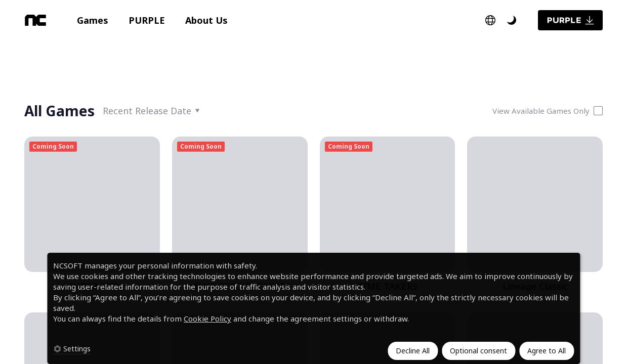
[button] (93, 20)
